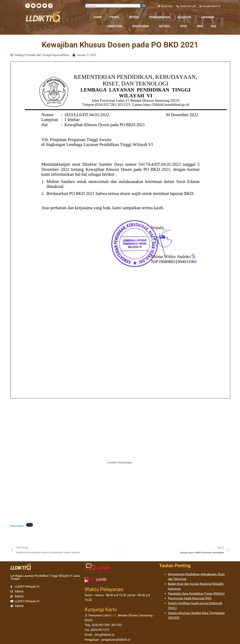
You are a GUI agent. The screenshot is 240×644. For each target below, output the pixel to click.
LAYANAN (209, 17)
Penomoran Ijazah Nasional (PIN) (190, 598)
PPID (185, 26)
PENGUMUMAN (159, 17)
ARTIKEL (166, 26)
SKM (200, 26)
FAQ (213, 26)
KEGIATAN (185, 17)
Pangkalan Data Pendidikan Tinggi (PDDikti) (196, 594)
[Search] (144, 6)
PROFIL (116, 17)
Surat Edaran (17, 526)
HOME (98, 17)
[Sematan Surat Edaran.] (120, 463)
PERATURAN (142, 26)
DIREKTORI (116, 26)
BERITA (135, 17)
